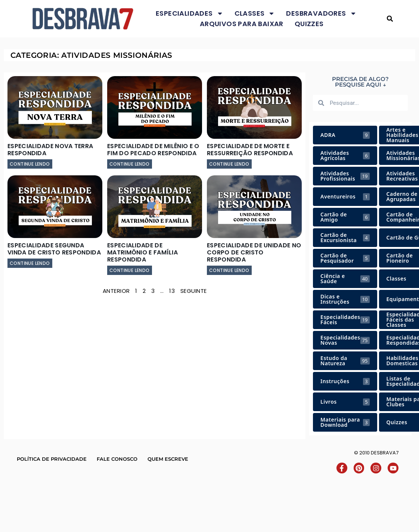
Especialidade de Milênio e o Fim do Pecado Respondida (153, 150)
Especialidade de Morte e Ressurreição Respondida (250, 150)
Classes (255, 13)
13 (172, 291)
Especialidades (190, 13)
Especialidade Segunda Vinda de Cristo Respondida (54, 249)
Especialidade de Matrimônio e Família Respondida (142, 252)
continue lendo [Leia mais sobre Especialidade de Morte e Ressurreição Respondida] (229, 164)
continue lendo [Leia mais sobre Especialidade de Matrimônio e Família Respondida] (130, 270)
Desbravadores (321, 13)
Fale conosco (117, 459)
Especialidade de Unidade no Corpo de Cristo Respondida (254, 252)
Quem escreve (168, 459)
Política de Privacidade (52, 459)
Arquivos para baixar (242, 24)
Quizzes (309, 24)
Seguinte (194, 291)
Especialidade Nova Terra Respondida (50, 150)
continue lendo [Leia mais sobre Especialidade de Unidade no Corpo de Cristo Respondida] (229, 270)
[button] (390, 19)
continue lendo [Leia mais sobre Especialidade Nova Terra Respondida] (30, 164)
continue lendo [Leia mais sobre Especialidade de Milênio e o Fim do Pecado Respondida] (130, 164)
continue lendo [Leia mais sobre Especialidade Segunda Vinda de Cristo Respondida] (30, 263)
